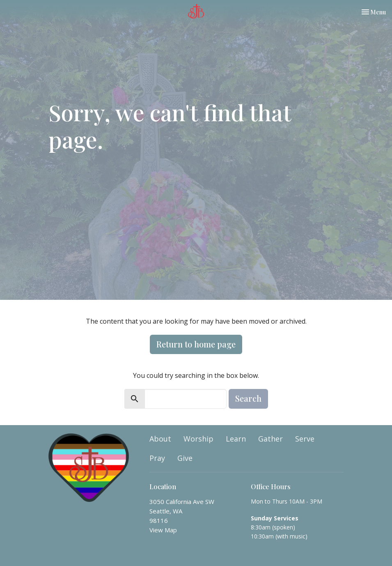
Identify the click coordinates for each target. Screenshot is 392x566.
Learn (236, 439)
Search (248, 398)
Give (185, 458)
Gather (271, 439)
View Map (163, 530)
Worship (198, 439)
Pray (157, 458)
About (160, 439)
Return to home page (196, 344)
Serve (305, 439)
